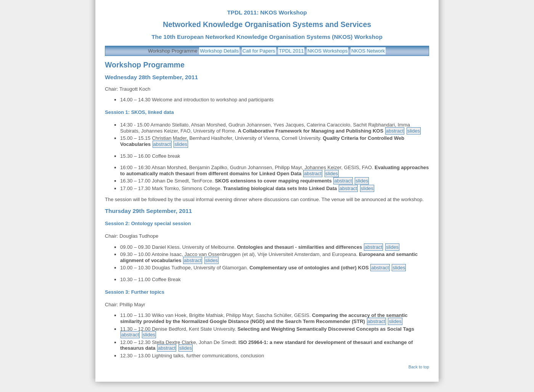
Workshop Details (219, 51)
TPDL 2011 (291, 51)
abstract (395, 131)
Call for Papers (259, 51)
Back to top (419, 367)
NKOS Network (368, 51)
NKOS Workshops (327, 51)
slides (414, 131)
